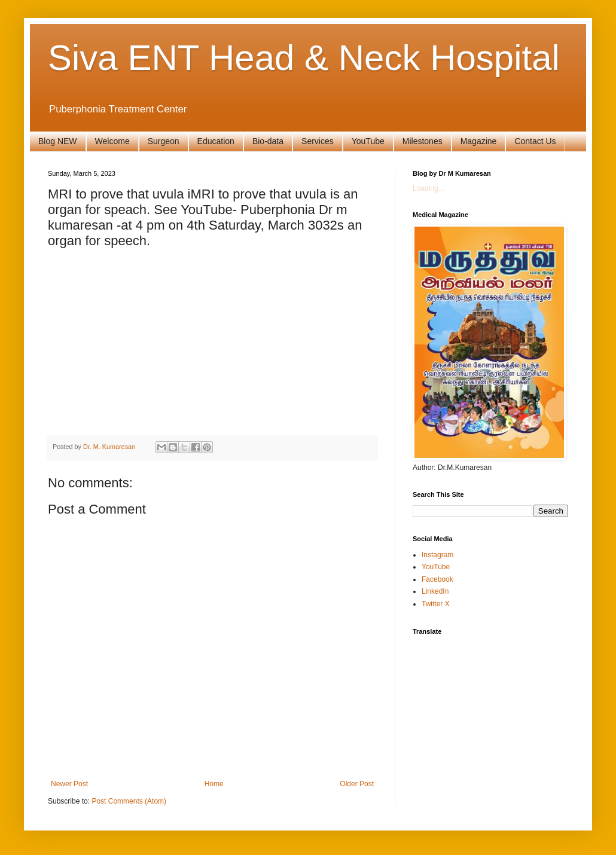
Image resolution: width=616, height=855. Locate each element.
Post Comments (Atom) (129, 801)
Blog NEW (58, 141)
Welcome (112, 141)
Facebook (437, 579)
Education (216, 141)
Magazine (479, 141)
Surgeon (164, 141)
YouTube (368, 141)
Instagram (437, 555)
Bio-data (268, 141)
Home (214, 784)
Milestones (423, 141)
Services (318, 141)
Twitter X (436, 604)
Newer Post (69, 784)
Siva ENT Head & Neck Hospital (304, 58)
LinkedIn (435, 591)
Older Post (357, 784)
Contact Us (535, 141)
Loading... (429, 188)
